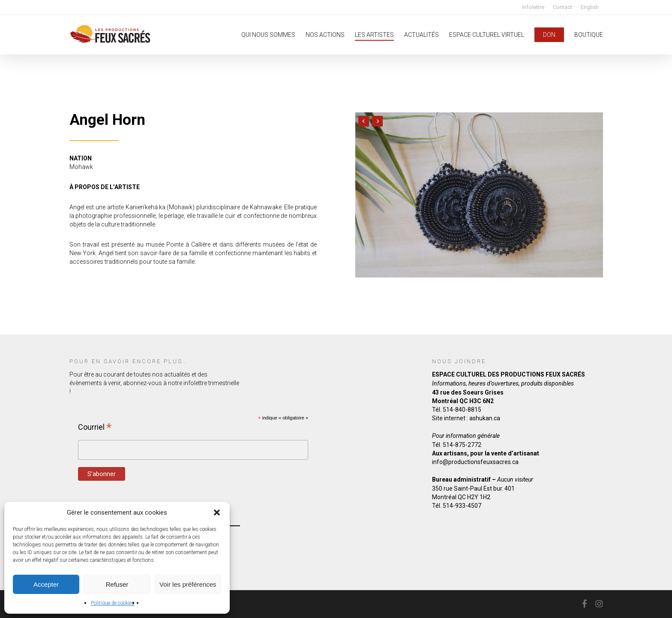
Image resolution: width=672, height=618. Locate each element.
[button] (217, 512)
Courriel (95, 427)
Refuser (117, 584)
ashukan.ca (485, 418)
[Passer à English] (590, 7)
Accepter (46, 584)
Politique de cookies (113, 603)
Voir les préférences (188, 584)
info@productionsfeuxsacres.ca (475, 462)
